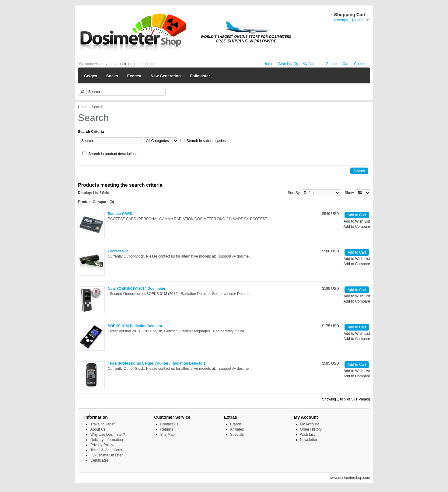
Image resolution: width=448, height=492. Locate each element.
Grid (106, 193)
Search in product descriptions (113, 154)
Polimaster (200, 76)
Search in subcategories (206, 141)
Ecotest (134, 76)
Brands (236, 424)
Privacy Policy (102, 445)
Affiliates (237, 429)
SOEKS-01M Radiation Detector (135, 326)
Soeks (112, 76)
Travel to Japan (103, 424)
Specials (237, 435)
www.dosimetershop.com (350, 478)
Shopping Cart (338, 64)
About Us (98, 429)
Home (268, 64)
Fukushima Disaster (107, 455)
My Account (312, 64)
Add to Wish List (357, 221)
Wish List (308, 435)
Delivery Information (107, 440)
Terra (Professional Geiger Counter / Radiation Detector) (156, 363)
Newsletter (309, 440)
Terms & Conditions (106, 450)
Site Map (168, 435)
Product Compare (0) (96, 202)
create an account (147, 64)
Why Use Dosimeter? (108, 435)
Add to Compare (357, 227)
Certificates (100, 460)
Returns (167, 429)
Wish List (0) (288, 64)
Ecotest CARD (120, 214)
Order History (311, 429)
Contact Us (169, 424)
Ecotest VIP (118, 251)
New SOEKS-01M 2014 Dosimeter (136, 289)
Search (97, 107)
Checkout (362, 64)
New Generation (166, 76)
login (123, 64)
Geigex (91, 76)
